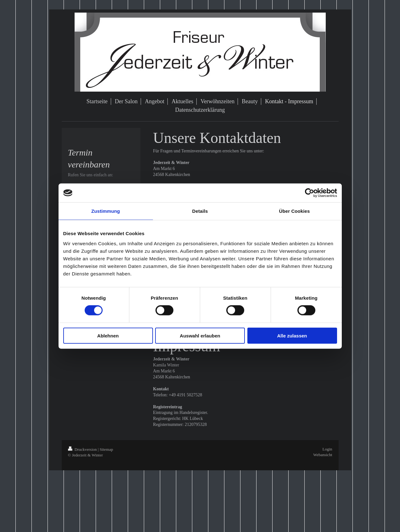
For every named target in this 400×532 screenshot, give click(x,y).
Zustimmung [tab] (106, 211)
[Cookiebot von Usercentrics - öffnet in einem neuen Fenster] (310, 193)
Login (327, 449)
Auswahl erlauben (200, 335)
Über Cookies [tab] (295, 211)
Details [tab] (200, 211)
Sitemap (107, 449)
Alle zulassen (292, 335)
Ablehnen (108, 335)
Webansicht (323, 455)
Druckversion (83, 449)
